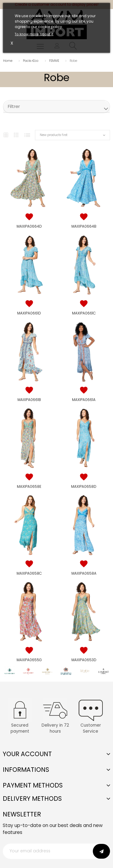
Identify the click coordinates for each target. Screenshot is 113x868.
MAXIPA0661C (84, 313)
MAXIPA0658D (84, 486)
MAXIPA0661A (84, 400)
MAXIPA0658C (29, 573)
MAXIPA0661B (29, 400)
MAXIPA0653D (84, 660)
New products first (54, 135)
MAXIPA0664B (84, 226)
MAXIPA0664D (29, 226)
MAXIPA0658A (84, 573)
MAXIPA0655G (29, 660)
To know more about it (34, 34)
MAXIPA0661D (29, 313)
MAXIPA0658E (29, 486)
